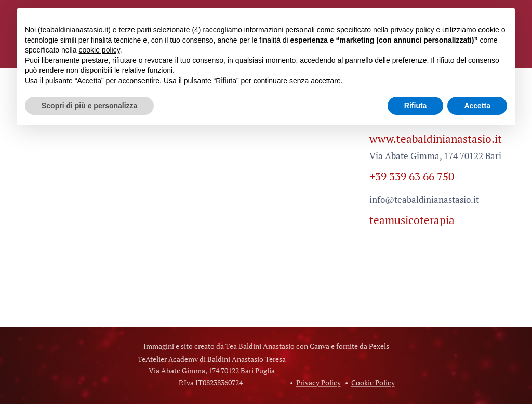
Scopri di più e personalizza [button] (89, 106)
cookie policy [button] (99, 50)
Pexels (379, 346)
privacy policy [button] (412, 30)
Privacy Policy (318, 382)
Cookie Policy (373, 382)
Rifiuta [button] (416, 106)
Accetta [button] (477, 106)
